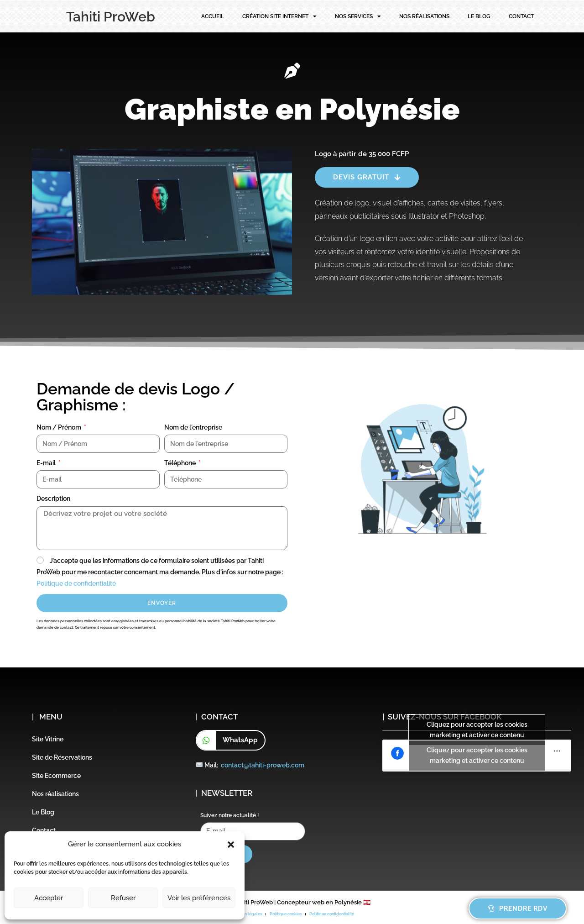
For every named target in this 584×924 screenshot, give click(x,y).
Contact (521, 16)
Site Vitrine (48, 739)
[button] (231, 845)
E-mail (47, 463)
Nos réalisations (424, 16)
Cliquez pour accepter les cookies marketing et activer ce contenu (477, 730)
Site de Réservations (62, 757)
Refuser (123, 898)
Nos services (358, 16)
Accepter (49, 898)
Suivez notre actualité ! (229, 815)
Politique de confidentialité (76, 583)
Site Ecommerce (56, 776)
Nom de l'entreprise (193, 427)
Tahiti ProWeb (111, 17)
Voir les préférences (199, 898)
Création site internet (279, 16)
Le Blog (479, 16)
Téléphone (181, 463)
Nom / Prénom (60, 427)
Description (53, 499)
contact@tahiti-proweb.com (263, 765)
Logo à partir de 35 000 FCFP (362, 154)
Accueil (213, 16)
